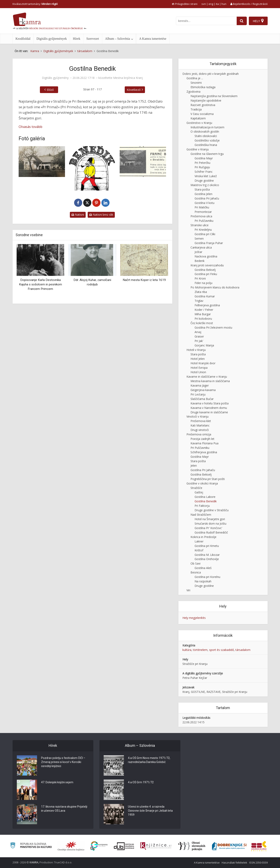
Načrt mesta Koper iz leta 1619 (144, 280)
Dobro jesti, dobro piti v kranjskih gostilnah (211, 74)
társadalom (243, 650)
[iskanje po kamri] (206, 21)
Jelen (194, 466)
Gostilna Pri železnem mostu (213, 327)
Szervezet (93, 39)
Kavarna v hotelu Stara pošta (210, 403)
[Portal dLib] (124, 846)
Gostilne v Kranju (198, 149)
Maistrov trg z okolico (205, 185)
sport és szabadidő (221, 650)
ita (217, 4)
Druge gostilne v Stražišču (212, 510)
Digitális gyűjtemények (52, 39)
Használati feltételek (234, 863)
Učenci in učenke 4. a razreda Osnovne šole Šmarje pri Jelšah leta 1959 (151, 811)
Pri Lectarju (198, 394)
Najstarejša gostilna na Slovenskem (214, 96)
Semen (199, 238)
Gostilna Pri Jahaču (207, 198)
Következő (134, 90)
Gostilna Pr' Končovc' (208, 528)
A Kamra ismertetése (153, 39)
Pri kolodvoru (203, 319)
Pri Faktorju (202, 506)
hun (224, 4)
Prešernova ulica (201, 216)
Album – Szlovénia (118, 39)
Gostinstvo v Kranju (199, 123)
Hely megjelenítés (194, 618)
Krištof (199, 550)
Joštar (198, 252)
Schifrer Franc (204, 172)
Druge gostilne (204, 181)
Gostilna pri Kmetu (207, 546)
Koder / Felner (204, 310)
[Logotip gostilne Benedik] (92, 168)
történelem (200, 650)
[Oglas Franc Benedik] (143, 162)
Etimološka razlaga (203, 87)
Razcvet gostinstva (203, 105)
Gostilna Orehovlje (207, 559)
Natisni (78, 215)
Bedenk (200, 261)
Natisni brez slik (101, 215)
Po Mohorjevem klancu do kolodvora (215, 287)
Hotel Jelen (198, 359)
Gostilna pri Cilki (205, 234)
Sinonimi (196, 83)
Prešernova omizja (199, 434)
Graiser (199, 336)
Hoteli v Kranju (196, 350)
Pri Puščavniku (204, 221)
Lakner (199, 541)
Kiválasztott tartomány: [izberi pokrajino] (35, 4)
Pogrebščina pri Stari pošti (208, 479)
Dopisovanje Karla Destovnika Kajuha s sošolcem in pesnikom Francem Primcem (40, 284)
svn (204, 4)
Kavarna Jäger (200, 385)
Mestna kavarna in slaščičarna (210, 381)
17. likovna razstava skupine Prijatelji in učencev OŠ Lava (64, 809)
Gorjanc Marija (204, 345)
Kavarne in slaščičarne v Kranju (207, 377)
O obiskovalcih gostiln (205, 131)
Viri (188, 590)
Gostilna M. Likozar (207, 555)
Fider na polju (203, 283)
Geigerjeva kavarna (203, 390)
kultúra (187, 650)
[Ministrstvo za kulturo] (31, 846)
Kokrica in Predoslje (203, 537)
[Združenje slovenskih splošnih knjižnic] (156, 846)
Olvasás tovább (30, 127)
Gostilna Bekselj (205, 270)
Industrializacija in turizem (207, 127)
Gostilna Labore (205, 497)
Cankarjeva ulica (201, 247)
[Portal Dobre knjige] (229, 846)
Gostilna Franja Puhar (209, 243)
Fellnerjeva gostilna (207, 305)
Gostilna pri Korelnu (207, 577)
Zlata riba (201, 292)
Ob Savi (195, 563)
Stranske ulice (200, 225)
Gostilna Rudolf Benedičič (211, 532)
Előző (50, 90)
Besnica (196, 572)
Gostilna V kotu (204, 203)
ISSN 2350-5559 (258, 863)
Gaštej (199, 492)
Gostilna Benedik (206, 501)
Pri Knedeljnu (203, 230)
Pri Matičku (202, 207)
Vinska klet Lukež (206, 176)
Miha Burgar (203, 314)
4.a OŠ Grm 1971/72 (141, 783)
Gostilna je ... (195, 78)
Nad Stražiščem (201, 515)
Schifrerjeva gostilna (204, 452)
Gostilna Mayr (204, 158)
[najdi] (242, 21)
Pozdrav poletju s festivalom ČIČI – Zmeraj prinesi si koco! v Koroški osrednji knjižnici (63, 762)
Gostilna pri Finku (206, 274)
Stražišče (196, 488)
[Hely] (258, 21)
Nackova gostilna (206, 256)
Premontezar (203, 212)
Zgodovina (193, 92)
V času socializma (202, 114)
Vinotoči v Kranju (197, 416)
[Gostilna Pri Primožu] (42, 162)
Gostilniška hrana (206, 145)
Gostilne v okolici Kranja (202, 483)
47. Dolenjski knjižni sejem (57, 783)
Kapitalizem (198, 118)
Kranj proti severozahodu (207, 265)
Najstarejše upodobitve (206, 100)
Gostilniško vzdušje (207, 140)
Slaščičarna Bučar (202, 399)
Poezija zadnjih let (202, 439)
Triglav (199, 301)
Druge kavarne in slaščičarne (209, 412)
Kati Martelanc (200, 425)
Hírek (77, 39)
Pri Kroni (200, 278)
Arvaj (198, 332)
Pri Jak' (199, 341)
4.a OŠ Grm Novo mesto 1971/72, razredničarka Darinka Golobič (149, 760)
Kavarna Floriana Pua (204, 443)
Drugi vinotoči (200, 430)
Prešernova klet (201, 421)
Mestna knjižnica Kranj (128, 78)
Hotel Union (198, 372)
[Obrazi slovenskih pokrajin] (192, 846)
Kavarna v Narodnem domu (209, 408)
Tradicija (196, 109)
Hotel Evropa (199, 368)
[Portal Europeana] (99, 846)
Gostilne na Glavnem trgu (207, 154)
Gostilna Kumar (205, 296)
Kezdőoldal (23, 39)
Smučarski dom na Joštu (210, 523)
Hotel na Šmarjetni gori (210, 519)
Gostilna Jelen (203, 194)
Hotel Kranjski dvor (203, 363)
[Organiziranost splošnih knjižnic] (71, 846)
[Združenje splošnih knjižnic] (259, 846)
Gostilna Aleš (203, 568)
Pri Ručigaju (202, 167)
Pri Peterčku (202, 163)
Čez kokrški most (202, 323)
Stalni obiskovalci (206, 136)
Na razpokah (203, 581)
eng (211, 4)
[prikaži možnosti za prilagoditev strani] (185, 4)
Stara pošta (202, 189)
